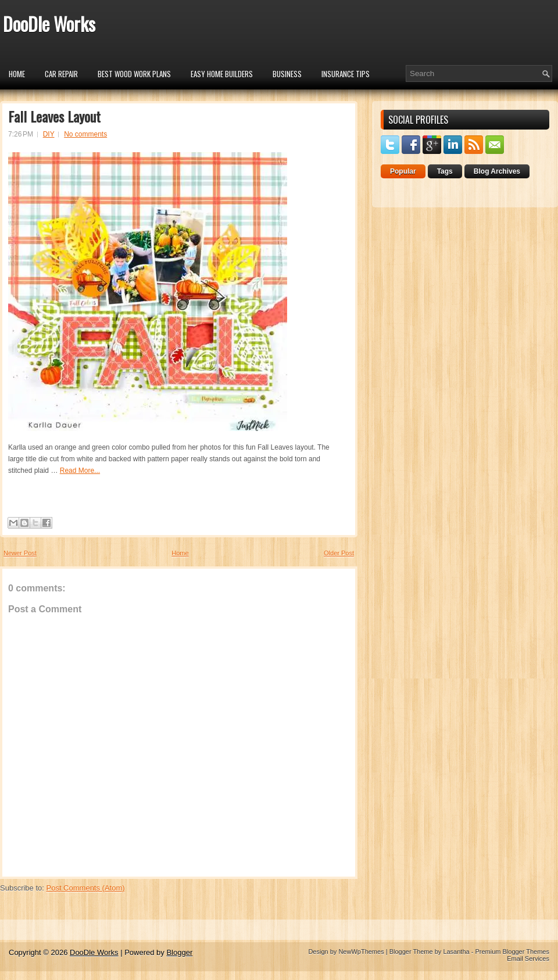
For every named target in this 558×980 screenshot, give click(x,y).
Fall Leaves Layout (54, 116)
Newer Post (20, 553)
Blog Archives (497, 171)
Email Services (528, 959)
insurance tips (346, 74)
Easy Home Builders (222, 74)
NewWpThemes (361, 952)
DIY (49, 134)
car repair (61, 74)
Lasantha (456, 952)
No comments (85, 134)
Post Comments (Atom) (86, 888)
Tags (445, 171)
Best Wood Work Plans (134, 74)
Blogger (179, 952)
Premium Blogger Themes (512, 952)
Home (17, 74)
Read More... (80, 471)
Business (287, 74)
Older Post (339, 553)
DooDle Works (49, 24)
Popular (403, 171)
